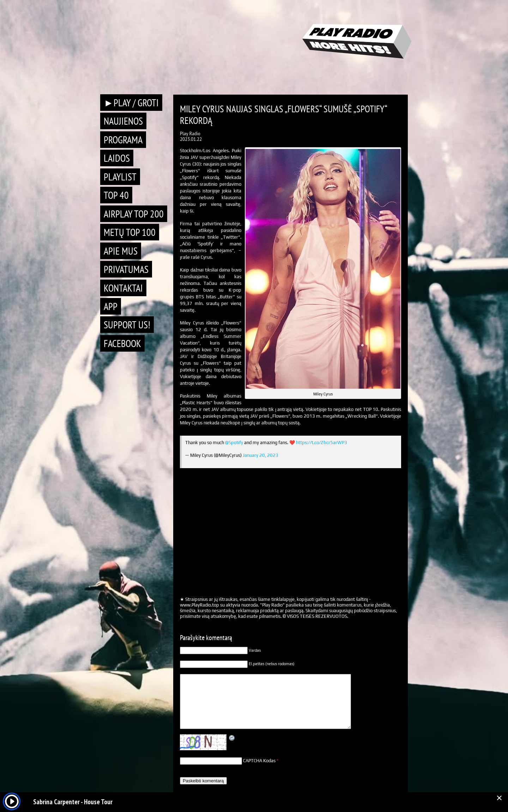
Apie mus (121, 251)
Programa (123, 140)
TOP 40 (116, 195)
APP (111, 306)
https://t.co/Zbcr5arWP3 (322, 443)
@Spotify (234, 443)
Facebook (122, 343)
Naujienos (123, 121)
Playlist (120, 177)
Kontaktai (123, 288)
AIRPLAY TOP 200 (134, 214)
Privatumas (126, 269)
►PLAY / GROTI (131, 103)
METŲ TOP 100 (130, 232)
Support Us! (127, 325)
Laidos (117, 158)
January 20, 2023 (261, 455)
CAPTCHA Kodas (259, 761)
